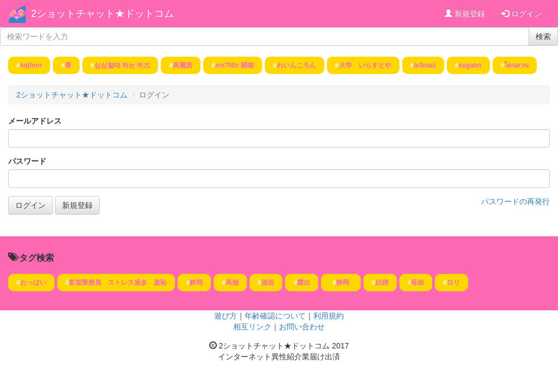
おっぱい (33, 283)
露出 (304, 283)
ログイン (521, 14)
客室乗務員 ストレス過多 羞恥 (118, 283)
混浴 (268, 283)
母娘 (417, 283)
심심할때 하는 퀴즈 (122, 65)
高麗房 (183, 65)
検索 (543, 36)
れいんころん (296, 65)
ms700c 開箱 (235, 65)
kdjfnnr (31, 65)
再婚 (232, 283)
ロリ (453, 283)
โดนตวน (516, 65)
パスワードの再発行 (515, 201)
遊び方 (226, 316)
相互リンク (252, 327)
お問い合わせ (302, 327)
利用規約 (329, 316)
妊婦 (382, 283)
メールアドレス (35, 121)
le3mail (425, 65)
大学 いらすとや (365, 65)
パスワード (27, 161)
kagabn (470, 65)
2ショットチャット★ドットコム (102, 14)
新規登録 (465, 14)
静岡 (196, 283)
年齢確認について (275, 316)
